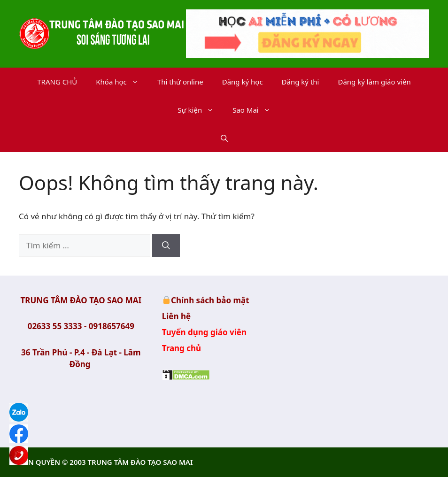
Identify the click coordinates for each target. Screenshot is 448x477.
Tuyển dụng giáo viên (204, 332)
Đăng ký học (243, 82)
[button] (224, 138)
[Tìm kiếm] (166, 246)
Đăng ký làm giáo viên (374, 82)
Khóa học (122, 82)
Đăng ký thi (301, 82)
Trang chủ (182, 348)
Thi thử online (180, 82)
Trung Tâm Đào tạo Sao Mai (367, 353)
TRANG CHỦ (57, 82)
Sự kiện (200, 110)
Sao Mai (256, 110)
